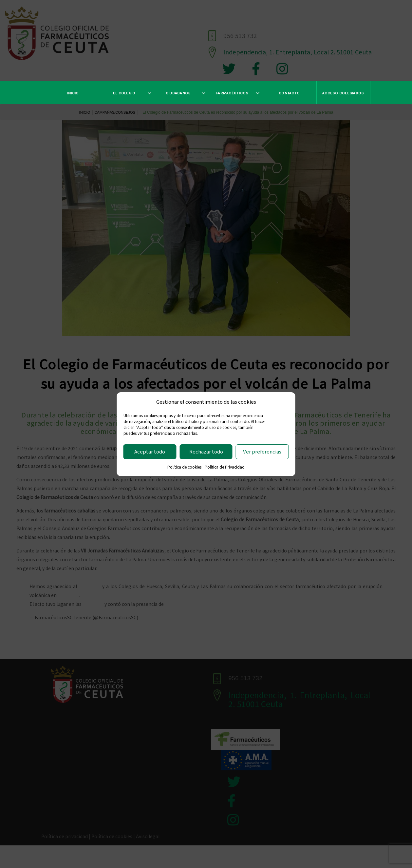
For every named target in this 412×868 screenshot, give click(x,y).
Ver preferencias (262, 451)
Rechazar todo (206, 451)
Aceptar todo (150, 451)
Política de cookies (184, 467)
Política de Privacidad (225, 467)
